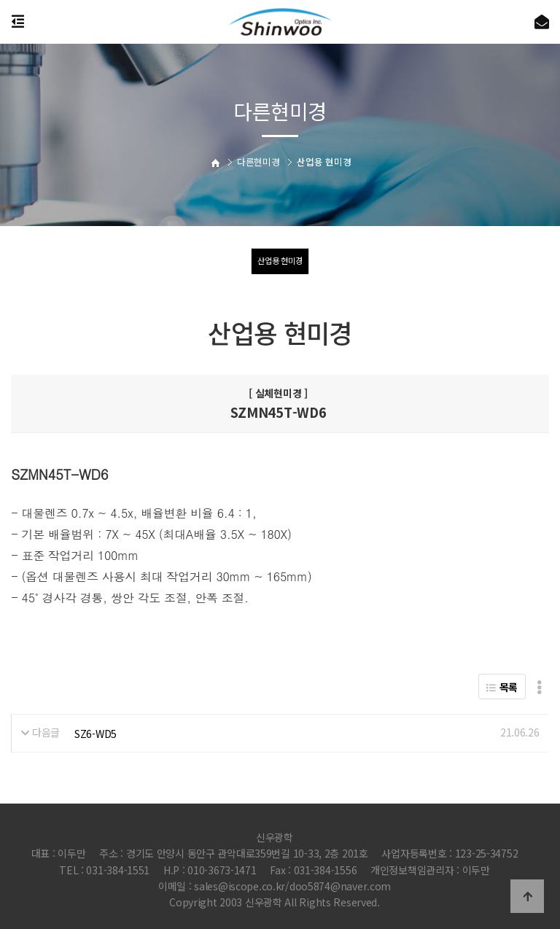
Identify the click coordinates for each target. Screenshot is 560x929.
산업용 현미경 (280, 261)
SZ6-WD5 (96, 734)
